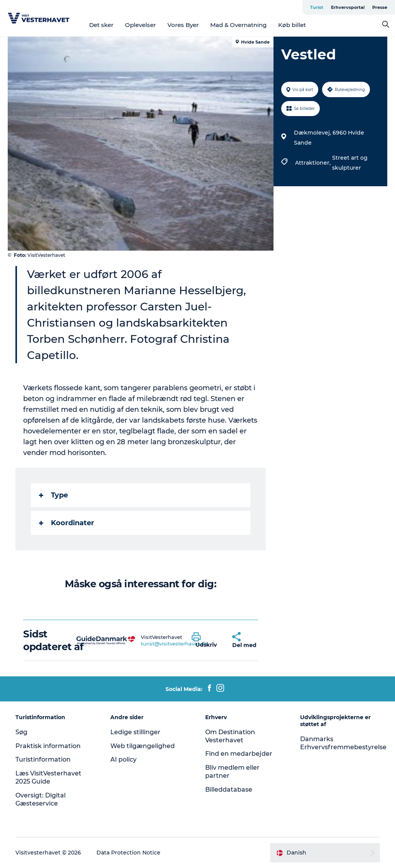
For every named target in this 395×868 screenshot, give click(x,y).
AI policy (123, 759)
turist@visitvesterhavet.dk (174, 644)
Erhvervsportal (348, 7)
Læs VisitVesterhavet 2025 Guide (48, 777)
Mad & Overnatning (238, 25)
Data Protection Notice (128, 853)
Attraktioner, (314, 163)
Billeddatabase (229, 790)
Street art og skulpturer (350, 163)
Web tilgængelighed (143, 746)
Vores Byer (183, 25)
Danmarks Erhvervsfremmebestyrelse (343, 743)
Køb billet (292, 25)
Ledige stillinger (135, 732)
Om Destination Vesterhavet (230, 736)
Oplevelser (140, 25)
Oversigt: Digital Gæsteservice (41, 799)
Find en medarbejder (239, 754)
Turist (317, 7)
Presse (380, 7)
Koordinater (67, 523)
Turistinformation (43, 759)
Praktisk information (48, 746)
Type (53, 495)
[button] (206, 640)
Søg (21, 732)
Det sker (101, 25)
